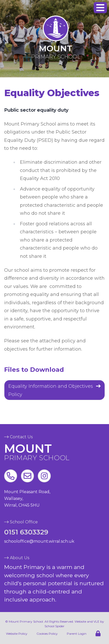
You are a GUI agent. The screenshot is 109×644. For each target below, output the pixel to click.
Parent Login (77, 634)
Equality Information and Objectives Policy (51, 390)
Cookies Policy (47, 634)
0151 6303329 (26, 532)
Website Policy (17, 634)
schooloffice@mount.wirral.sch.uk (39, 541)
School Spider (54, 626)
